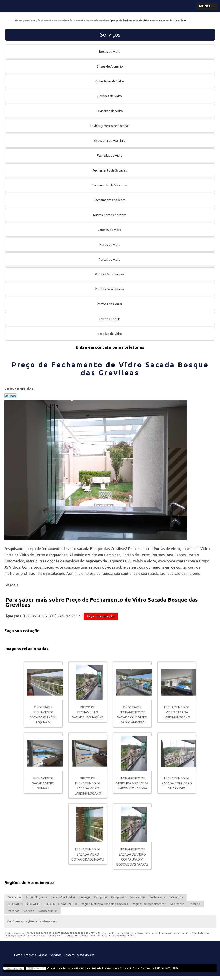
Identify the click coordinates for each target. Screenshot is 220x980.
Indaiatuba (176, 897)
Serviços (110, 35)
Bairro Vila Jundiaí (63, 897)
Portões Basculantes (110, 289)
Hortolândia (157, 897)
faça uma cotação (101, 616)
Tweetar (11, 396)
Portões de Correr (110, 304)
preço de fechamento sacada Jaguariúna (88, 712)
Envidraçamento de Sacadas (110, 126)
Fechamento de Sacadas (110, 170)
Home (18, 955)
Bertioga (85, 897)
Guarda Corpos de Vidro (110, 215)
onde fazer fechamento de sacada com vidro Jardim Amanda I (132, 715)
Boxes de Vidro (110, 52)
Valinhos (14, 911)
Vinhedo (29, 911)
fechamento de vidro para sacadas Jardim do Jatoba (132, 783)
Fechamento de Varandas (110, 185)
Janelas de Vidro (110, 230)
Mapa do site (86, 955)
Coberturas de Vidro (110, 81)
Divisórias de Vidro (110, 111)
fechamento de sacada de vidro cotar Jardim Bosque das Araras (132, 857)
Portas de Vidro (110, 260)
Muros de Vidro (110, 245)
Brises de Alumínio (110, 66)
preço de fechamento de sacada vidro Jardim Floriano (88, 786)
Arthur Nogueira (36, 897)
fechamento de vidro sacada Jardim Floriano (177, 712)
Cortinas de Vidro (110, 96)
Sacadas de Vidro (110, 334)
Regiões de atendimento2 (149, 904)
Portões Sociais (110, 319)
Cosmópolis (137, 897)
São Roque (177, 904)
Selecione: (15, 897)
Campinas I (118, 897)
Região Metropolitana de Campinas (105, 904)
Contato (69, 955)
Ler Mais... (12, 585)
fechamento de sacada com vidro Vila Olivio (177, 783)
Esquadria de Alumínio (110, 141)
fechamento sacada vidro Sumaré (43, 783)
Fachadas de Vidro (110, 156)
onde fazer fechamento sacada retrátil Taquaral (43, 715)
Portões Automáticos (110, 274)
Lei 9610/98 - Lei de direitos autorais (116, 936)
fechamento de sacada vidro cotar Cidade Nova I (88, 854)
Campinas (101, 897)
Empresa (30, 955)
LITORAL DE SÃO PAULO (24, 904)
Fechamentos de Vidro (110, 200)
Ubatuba (194, 904)
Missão (43, 955)
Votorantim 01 (48, 911)
